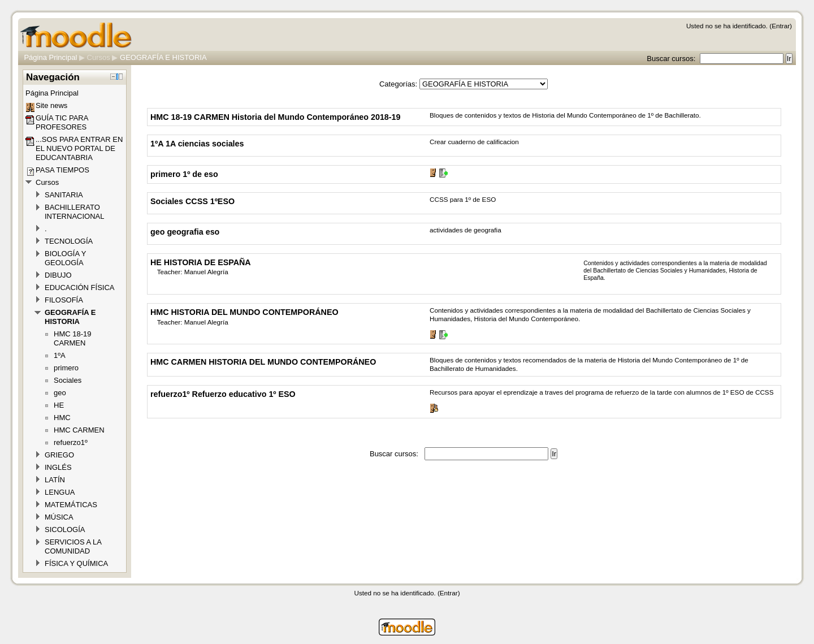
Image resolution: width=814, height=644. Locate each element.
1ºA (60, 355)
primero (66, 368)
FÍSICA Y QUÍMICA (76, 563)
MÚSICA (59, 517)
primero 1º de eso (184, 174)
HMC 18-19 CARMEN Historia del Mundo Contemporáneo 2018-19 (275, 117)
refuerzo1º (71, 442)
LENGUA (60, 492)
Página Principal (50, 57)
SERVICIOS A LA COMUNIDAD (73, 546)
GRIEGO (59, 455)
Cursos (99, 57)
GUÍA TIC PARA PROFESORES (62, 122)
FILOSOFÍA (64, 300)
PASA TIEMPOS (62, 170)
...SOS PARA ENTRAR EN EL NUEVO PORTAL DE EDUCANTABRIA (79, 148)
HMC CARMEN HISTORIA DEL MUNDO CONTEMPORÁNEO (263, 362)
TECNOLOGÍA (69, 241)
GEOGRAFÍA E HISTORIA (163, 57)
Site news (51, 105)
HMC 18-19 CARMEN (72, 338)
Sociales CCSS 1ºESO (192, 201)
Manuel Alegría (206, 272)
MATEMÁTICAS (71, 505)
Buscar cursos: (672, 59)
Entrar (781, 26)
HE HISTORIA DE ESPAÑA (201, 262)
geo (60, 393)
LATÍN (55, 480)
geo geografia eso (185, 232)
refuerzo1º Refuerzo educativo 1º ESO (223, 394)
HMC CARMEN (79, 430)
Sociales (68, 380)
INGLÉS (58, 467)
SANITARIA (64, 195)
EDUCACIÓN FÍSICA (80, 288)
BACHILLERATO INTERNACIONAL (74, 212)
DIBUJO (58, 275)
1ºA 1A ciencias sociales (197, 144)
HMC (62, 418)
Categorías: (398, 84)
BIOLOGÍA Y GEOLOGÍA (65, 258)
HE (59, 405)
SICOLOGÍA (65, 530)
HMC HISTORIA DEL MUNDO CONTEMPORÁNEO (244, 312)
